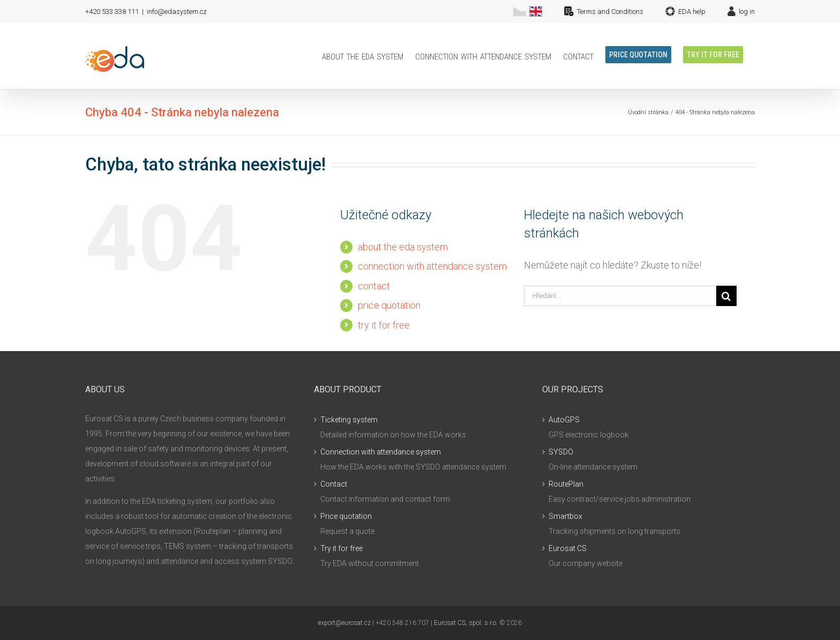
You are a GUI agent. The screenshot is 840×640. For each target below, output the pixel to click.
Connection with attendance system (381, 452)
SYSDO (561, 452)
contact (374, 286)
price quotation (389, 305)
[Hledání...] (620, 296)
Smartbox (565, 516)
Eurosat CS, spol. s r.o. (466, 623)
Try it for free (342, 548)
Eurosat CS (568, 548)
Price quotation (346, 516)
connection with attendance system (432, 266)
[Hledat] (726, 296)
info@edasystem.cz (177, 12)
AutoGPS (564, 420)
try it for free (384, 325)
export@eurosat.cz (344, 623)
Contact (334, 484)
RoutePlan (566, 484)
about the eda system (403, 247)
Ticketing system (349, 420)
